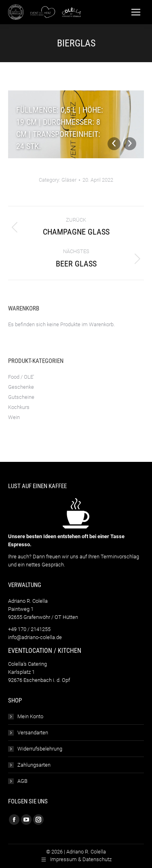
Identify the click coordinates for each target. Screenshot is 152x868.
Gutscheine (21, 397)
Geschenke (21, 387)
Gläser (69, 180)
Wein (14, 417)
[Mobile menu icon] (136, 12)
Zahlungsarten (34, 765)
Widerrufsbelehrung (40, 749)
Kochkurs (19, 407)
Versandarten (33, 733)
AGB (22, 781)
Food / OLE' (21, 377)
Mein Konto (30, 716)
